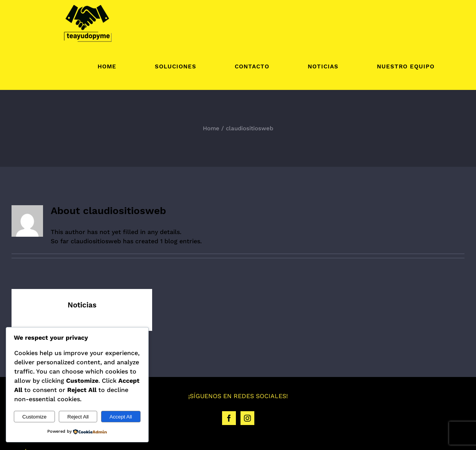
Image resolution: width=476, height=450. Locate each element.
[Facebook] (229, 418)
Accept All (121, 417)
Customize (34, 417)
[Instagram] (247, 418)
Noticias (82, 305)
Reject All (78, 417)
